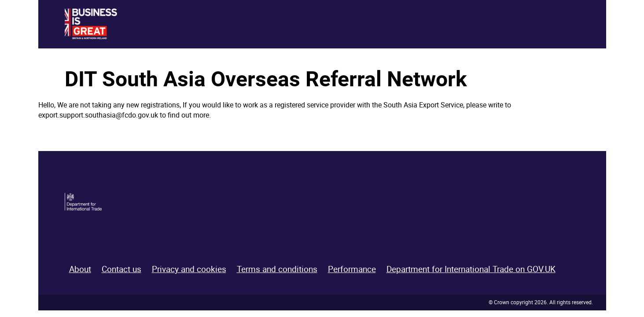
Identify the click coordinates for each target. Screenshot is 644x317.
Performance (352, 269)
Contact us (121, 269)
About (80, 269)
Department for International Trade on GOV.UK (471, 269)
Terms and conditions (277, 269)
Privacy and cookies (189, 269)
